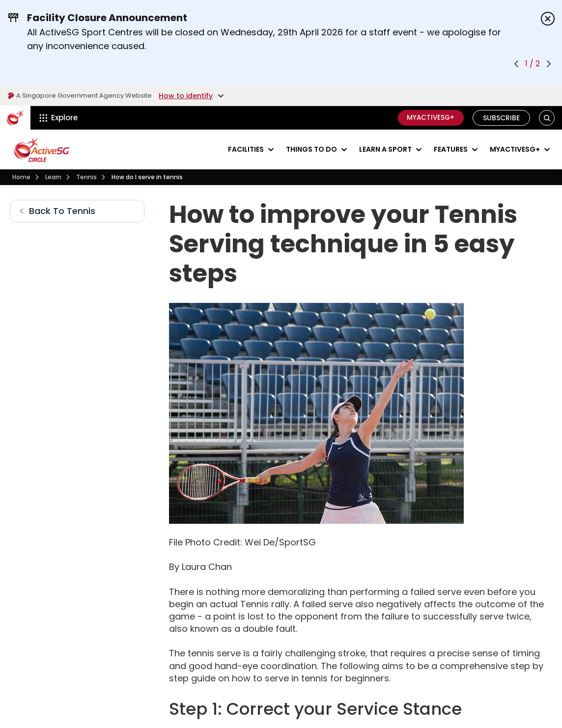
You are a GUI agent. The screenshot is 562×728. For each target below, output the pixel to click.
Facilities (246, 149)
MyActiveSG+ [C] (429, 118)
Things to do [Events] (311, 149)
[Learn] (53, 177)
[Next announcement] (549, 64)
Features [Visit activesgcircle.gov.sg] (451, 149)
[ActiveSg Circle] (15, 118)
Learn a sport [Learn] (385, 149)
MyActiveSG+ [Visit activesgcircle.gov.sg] (515, 149)
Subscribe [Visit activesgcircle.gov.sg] (501, 118)
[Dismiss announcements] (548, 19)
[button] (547, 118)
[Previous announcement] (516, 64)
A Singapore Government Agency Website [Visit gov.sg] (84, 96)
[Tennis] (86, 177)
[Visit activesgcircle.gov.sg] (42, 150)
